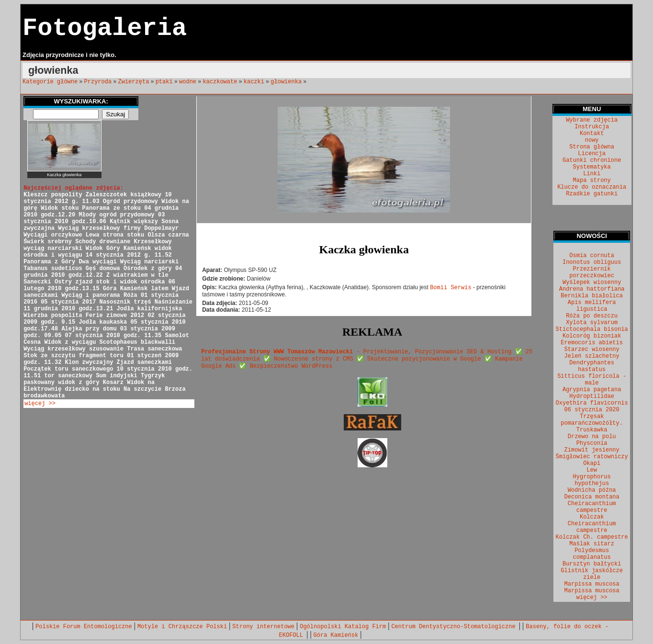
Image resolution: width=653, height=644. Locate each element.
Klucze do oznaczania (592, 187)
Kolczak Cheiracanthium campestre (592, 524)
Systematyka (592, 167)
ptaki (164, 82)
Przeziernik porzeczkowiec (592, 272)
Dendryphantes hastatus (592, 366)
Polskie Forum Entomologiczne (84, 627)
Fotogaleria (105, 28)
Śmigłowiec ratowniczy (592, 457)
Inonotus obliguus (592, 262)
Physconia (592, 443)
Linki (592, 174)
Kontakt (592, 134)
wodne (188, 82)
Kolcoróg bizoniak (592, 336)
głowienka (286, 82)
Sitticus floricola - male (592, 380)
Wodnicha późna (592, 490)
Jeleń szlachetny (592, 356)
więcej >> (40, 404)
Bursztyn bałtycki (592, 564)
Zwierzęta (134, 82)
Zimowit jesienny (592, 450)
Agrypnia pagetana (592, 390)
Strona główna (592, 147)
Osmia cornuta (592, 256)
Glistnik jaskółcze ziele (592, 574)
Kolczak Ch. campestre (592, 537)
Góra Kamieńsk (336, 635)
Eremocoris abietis (592, 343)
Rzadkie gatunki (592, 194)
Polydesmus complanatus (592, 554)
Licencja (592, 154)
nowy (592, 140)
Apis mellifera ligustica (592, 306)
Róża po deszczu (592, 316)
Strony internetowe (263, 627)
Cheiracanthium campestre (592, 507)
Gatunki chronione (592, 160)
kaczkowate (220, 82)
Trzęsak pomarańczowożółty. (592, 420)
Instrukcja (592, 127)
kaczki (254, 82)
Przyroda (98, 82)
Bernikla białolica (592, 296)
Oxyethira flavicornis (592, 403)
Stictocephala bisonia (592, 329)
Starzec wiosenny (592, 350)
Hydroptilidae (592, 396)
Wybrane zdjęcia (592, 120)
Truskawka (592, 430)
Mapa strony (592, 181)
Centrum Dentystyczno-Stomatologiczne (455, 627)
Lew (592, 470)
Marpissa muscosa (592, 584)
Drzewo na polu (592, 437)
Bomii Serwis (450, 288)
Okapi (592, 463)
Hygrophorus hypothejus (592, 480)
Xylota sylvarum (592, 323)
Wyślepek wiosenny (592, 282)
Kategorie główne (50, 82)
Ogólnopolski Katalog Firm (343, 627)
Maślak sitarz (592, 544)
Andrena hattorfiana (592, 289)
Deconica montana (592, 497)
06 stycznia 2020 (592, 410)
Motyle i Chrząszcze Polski (182, 627)
